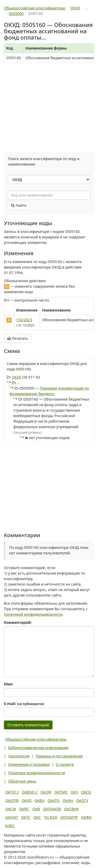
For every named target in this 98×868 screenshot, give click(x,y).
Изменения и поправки (29, 764)
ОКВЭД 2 (30, 792)
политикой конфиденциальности (33, 614)
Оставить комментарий (28, 725)
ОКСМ (11, 809)
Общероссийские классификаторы (36, 739)
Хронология (19, 756)
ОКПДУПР (69, 817)
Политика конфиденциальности (36, 773)
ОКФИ (86, 817)
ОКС (37, 817)
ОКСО (86, 792)
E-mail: (24, 704)
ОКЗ (74, 792)
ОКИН (68, 801)
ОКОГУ (82, 801)
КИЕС (10, 826)
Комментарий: (18, 622)
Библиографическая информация (38, 748)
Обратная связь (22, 781)
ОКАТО (54, 801)
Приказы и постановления (59, 756)
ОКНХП (11, 817)
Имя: (8, 684)
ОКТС (26, 817)
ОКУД (17, 377)
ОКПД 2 (12, 792)
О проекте (65, 764)
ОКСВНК (71, 809)
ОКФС (24, 809)
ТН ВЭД (50, 817)
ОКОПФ (12, 801)
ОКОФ (46, 792)
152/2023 (24, 320)
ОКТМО (61, 792)
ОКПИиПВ (52, 809)
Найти (19, 205)
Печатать (18, 338)
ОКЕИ (39, 801)
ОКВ (36, 809)
